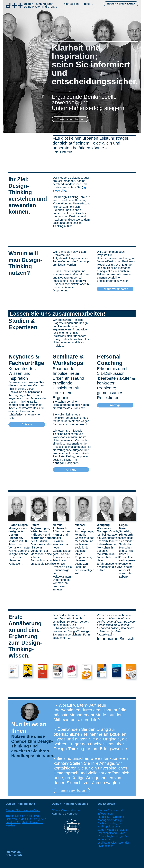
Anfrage (27, 424)
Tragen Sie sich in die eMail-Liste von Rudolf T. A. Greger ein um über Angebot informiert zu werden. (26, 821)
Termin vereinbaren (121, 4)
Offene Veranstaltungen (67, 810)
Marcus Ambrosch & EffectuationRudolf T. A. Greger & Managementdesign (111, 815)
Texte (87, 4)
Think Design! (71, 4)
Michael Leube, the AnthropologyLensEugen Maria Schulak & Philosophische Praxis (113, 828)
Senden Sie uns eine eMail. (23, 810)
